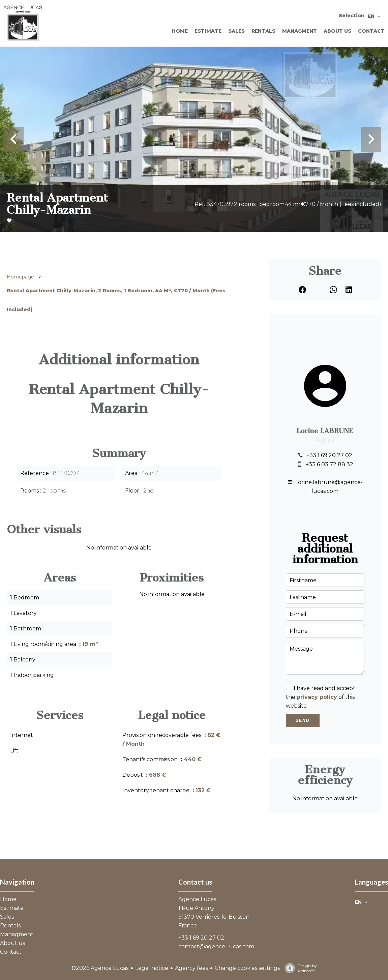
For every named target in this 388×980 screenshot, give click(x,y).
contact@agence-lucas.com (216, 946)
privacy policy (317, 697)
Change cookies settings (247, 968)
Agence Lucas (197, 899)
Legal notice (152, 968)
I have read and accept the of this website (321, 697)
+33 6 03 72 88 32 (330, 464)
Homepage (20, 277)
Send (303, 720)
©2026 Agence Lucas (100, 968)
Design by (299, 968)
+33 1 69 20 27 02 (329, 455)
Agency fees (191, 968)
